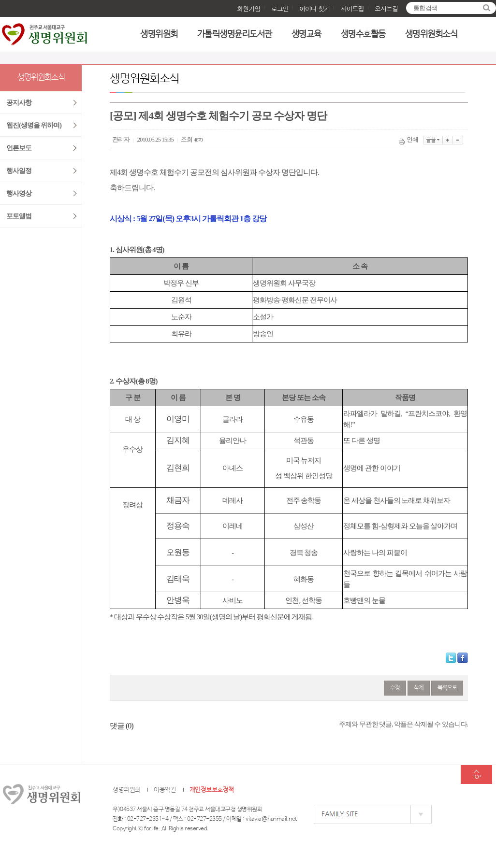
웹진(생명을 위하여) (34, 125)
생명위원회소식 (431, 34)
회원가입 (248, 8)
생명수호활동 (363, 34)
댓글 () (122, 726)
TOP (476, 777)
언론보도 (19, 148)
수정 (395, 688)
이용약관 (165, 790)
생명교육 (306, 34)
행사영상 (19, 193)
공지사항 (19, 103)
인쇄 (409, 139)
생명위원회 (159, 34)
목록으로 (447, 688)
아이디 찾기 (314, 8)
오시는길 (386, 8)
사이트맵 (352, 8)
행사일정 (19, 171)
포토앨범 (19, 216)
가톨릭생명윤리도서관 (235, 34)
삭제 (419, 688)
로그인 (280, 8)
